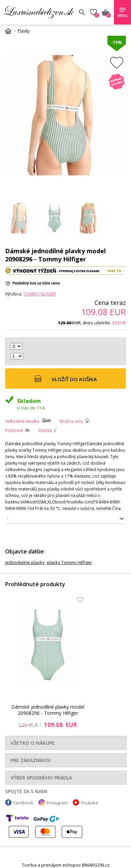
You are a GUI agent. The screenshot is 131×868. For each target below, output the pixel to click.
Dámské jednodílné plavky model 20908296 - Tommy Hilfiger (48, 710)
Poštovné (14, 430)
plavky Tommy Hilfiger (69, 562)
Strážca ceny (71, 421)
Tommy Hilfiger (40, 294)
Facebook (23, 803)
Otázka (45, 430)
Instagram (57, 803)
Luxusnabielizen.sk (39, 12)
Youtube (90, 803)
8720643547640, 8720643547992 (65, 519)
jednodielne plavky (25, 562)
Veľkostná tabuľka (22, 421)
